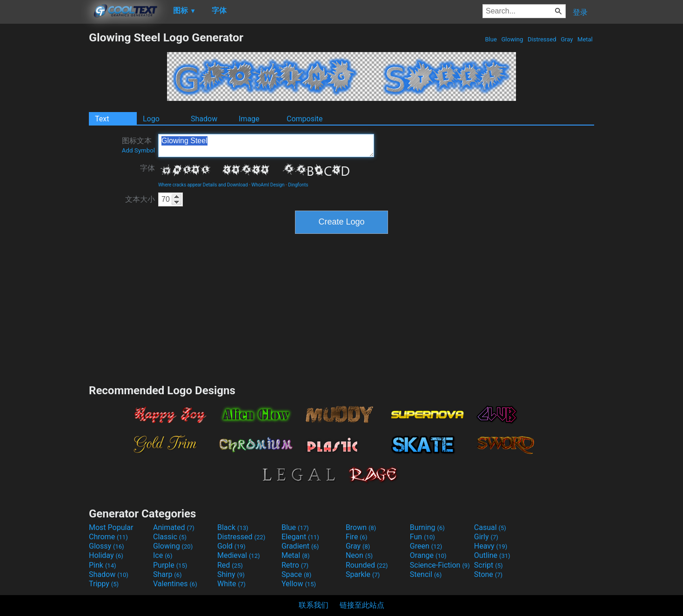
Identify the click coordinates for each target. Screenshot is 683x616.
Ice (163, 555)
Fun (422, 537)
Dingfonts (298, 185)
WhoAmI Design (268, 185)
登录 (580, 12)
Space (296, 574)
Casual (490, 527)
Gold (231, 546)
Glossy (107, 546)
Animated (174, 527)
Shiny (231, 574)
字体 (147, 168)
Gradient (300, 546)
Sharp (167, 574)
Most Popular (111, 527)
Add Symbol (138, 150)
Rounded (367, 565)
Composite (305, 119)
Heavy (491, 546)
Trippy (104, 584)
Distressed (542, 39)
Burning (427, 527)
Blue (491, 39)
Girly (486, 537)
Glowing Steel (266, 146)
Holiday (106, 555)
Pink (103, 565)
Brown (361, 527)
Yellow (299, 584)
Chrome (108, 537)
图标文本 (138, 145)
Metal (585, 39)
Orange (428, 555)
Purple (170, 565)
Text (102, 119)
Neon (359, 555)
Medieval (239, 555)
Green (426, 546)
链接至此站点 (362, 605)
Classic (170, 537)
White (231, 584)
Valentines (175, 584)
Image (249, 119)
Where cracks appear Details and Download (203, 185)
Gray (567, 39)
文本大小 (140, 199)
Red (230, 565)
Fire (357, 537)
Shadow (204, 119)
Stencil (426, 574)
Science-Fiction (440, 565)
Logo (151, 119)
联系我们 (314, 605)
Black (233, 527)
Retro (295, 565)
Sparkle (363, 574)
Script (489, 565)
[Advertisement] (44, 170)
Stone (488, 574)
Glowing (512, 39)
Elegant (300, 537)
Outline (492, 555)
